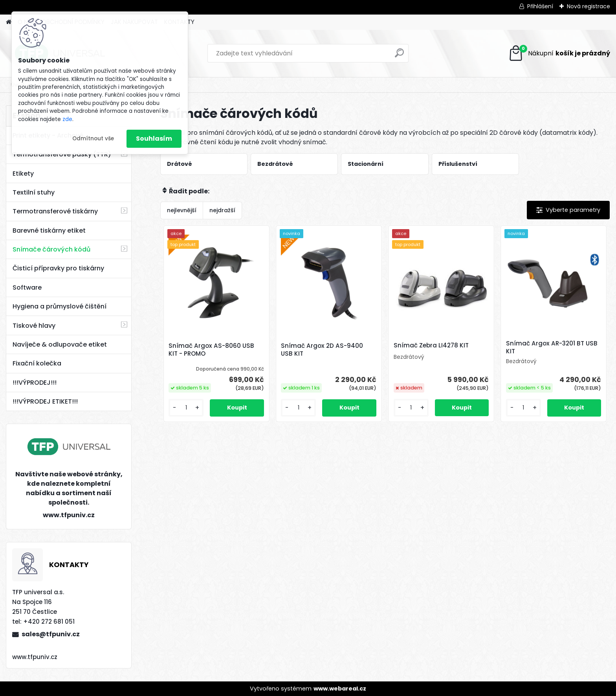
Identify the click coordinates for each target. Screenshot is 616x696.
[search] (399, 56)
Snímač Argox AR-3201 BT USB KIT (552, 347)
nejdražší (222, 210)
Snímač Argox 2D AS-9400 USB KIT (322, 350)
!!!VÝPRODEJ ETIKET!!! (45, 401)
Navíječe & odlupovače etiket (60, 344)
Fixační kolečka (37, 363)
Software (27, 287)
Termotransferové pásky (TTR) (62, 154)
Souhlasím (154, 139)
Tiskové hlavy (34, 326)
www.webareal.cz (340, 689)
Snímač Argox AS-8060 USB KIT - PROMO (211, 350)
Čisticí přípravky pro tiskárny (58, 268)
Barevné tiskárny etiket (49, 230)
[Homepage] (9, 22)
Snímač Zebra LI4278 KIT (431, 345)
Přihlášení (540, 6)
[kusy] (186, 408)
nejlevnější (182, 210)
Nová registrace (588, 6)
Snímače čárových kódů (51, 249)
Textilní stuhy (34, 192)
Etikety (23, 174)
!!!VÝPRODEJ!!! (35, 383)
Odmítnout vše (93, 139)
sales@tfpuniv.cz (51, 634)
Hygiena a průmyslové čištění (60, 306)
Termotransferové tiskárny (55, 211)
